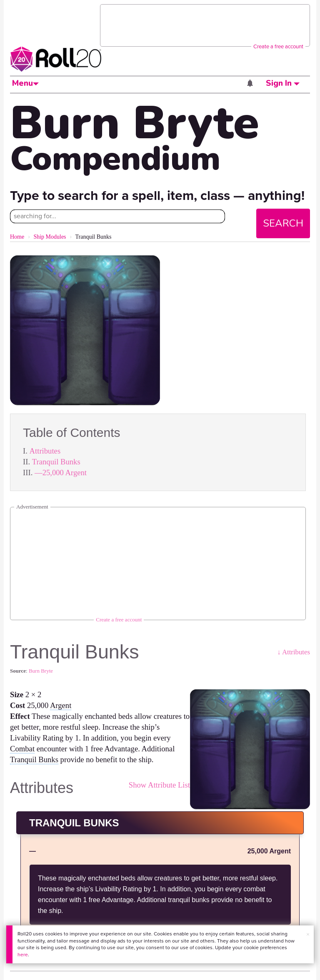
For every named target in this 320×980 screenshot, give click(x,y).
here (23, 955)
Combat (22, 749)
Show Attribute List (159, 785)
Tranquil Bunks (56, 462)
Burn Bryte (41, 671)
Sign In (283, 83)
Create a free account (278, 46)
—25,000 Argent (61, 473)
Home (17, 237)
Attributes (45, 451)
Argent (61, 705)
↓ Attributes (294, 652)
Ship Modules (50, 237)
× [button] (308, 934)
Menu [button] (25, 83)
